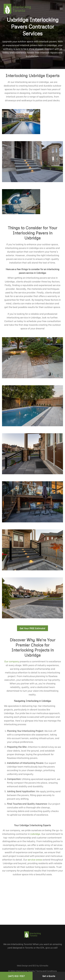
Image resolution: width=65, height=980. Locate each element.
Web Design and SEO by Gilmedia (32, 965)
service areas (35, 859)
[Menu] (61, 9)
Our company (12, 661)
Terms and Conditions (46, 971)
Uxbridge (35, 834)
